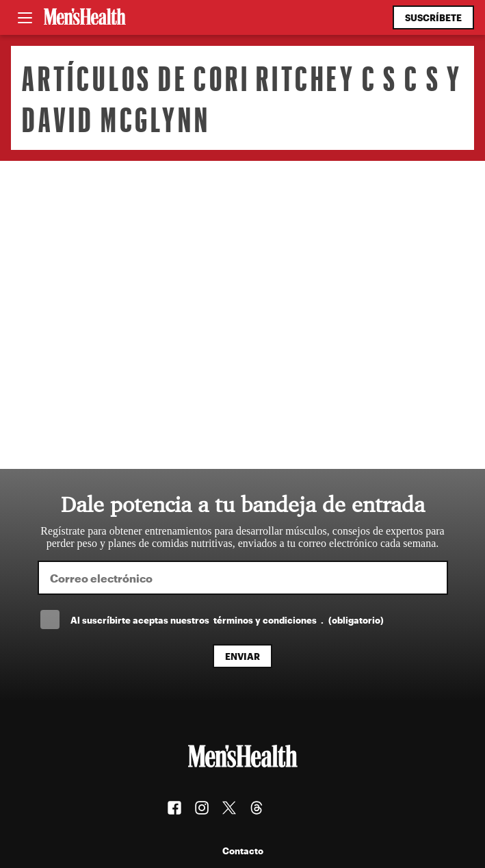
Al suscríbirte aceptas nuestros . (227, 620)
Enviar (243, 656)
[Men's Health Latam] (85, 18)
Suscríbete (433, 17)
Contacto (243, 851)
